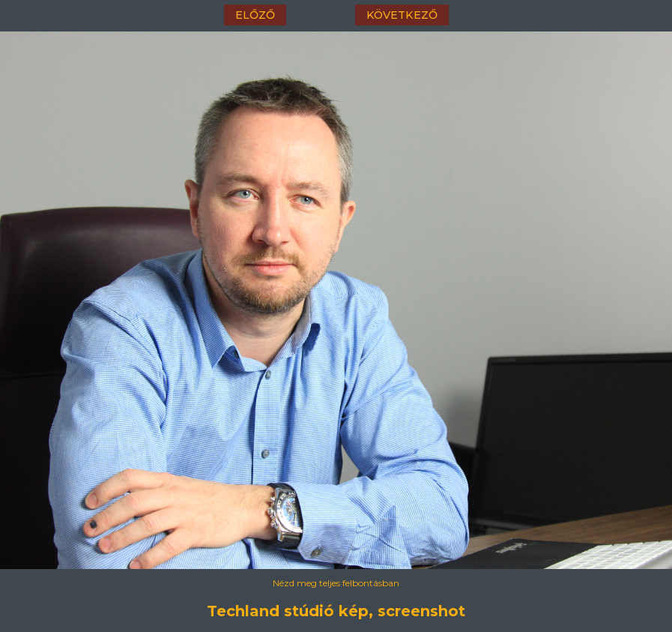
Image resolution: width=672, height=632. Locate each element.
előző (255, 15)
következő (402, 15)
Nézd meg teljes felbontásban (336, 583)
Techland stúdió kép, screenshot (336, 611)
